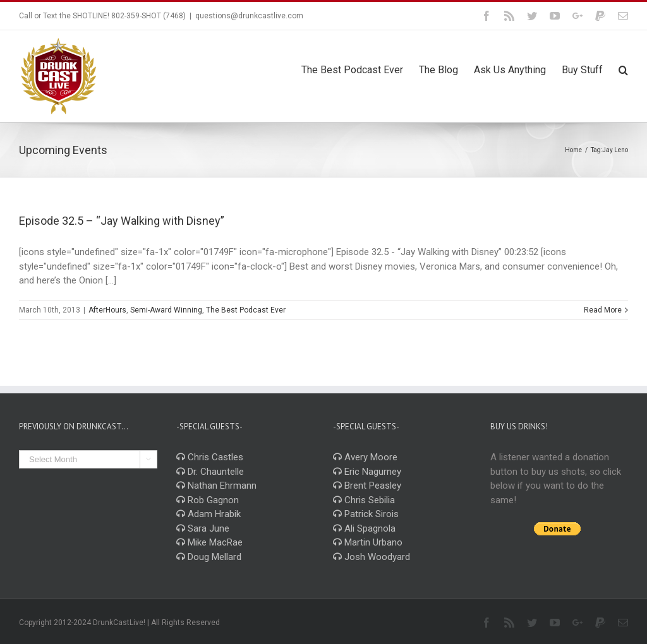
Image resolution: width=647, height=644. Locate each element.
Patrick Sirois (366, 514)
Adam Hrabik (209, 514)
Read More (603, 310)
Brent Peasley (367, 486)
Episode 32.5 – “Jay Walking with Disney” (122, 221)
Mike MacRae (209, 542)
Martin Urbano (368, 542)
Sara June (203, 528)
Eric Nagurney (367, 472)
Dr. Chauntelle (210, 472)
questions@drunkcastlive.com (249, 16)
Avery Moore (365, 457)
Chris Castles (210, 457)
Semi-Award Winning (166, 310)
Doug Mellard (209, 557)
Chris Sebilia (364, 500)
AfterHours (107, 310)
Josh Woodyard (372, 557)
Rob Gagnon (208, 500)
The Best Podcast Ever (246, 310)
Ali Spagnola (364, 528)
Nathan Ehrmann (216, 486)
